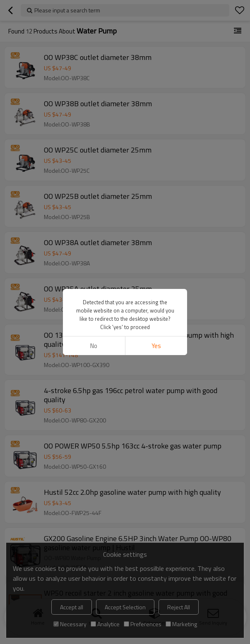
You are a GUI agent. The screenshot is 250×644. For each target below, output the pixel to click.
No (94, 346)
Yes (156, 346)
